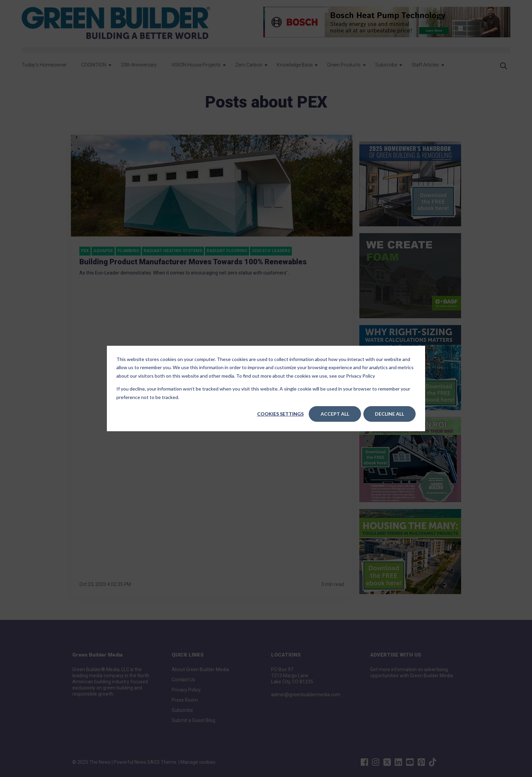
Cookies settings (280, 414)
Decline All (389, 414)
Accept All (335, 414)
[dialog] (266, 389)
